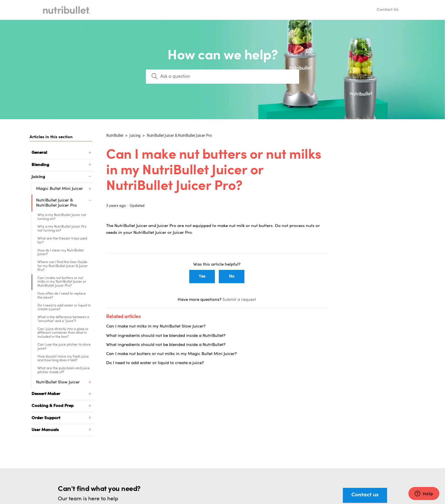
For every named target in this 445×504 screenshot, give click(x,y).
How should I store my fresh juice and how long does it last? (63, 359)
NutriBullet (115, 136)
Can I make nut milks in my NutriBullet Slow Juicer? (156, 326)
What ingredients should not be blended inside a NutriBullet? (166, 336)
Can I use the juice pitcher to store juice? (64, 347)
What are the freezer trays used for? (62, 241)
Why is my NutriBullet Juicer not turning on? (62, 217)
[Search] (222, 77)
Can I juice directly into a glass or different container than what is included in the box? (63, 333)
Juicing (135, 136)
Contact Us (388, 10)
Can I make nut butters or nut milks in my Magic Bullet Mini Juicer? (171, 354)
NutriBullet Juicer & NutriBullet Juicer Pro (179, 136)
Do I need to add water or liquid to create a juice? (64, 308)
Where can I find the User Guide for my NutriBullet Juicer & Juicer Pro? (63, 266)
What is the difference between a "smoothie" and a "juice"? (63, 319)
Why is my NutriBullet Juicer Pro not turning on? (62, 229)
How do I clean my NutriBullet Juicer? (61, 253)
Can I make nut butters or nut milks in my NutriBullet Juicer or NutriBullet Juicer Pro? (62, 282)
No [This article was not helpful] (232, 277)
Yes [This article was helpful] (202, 277)
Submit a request (239, 300)
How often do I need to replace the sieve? (62, 296)
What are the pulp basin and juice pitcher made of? (64, 370)
